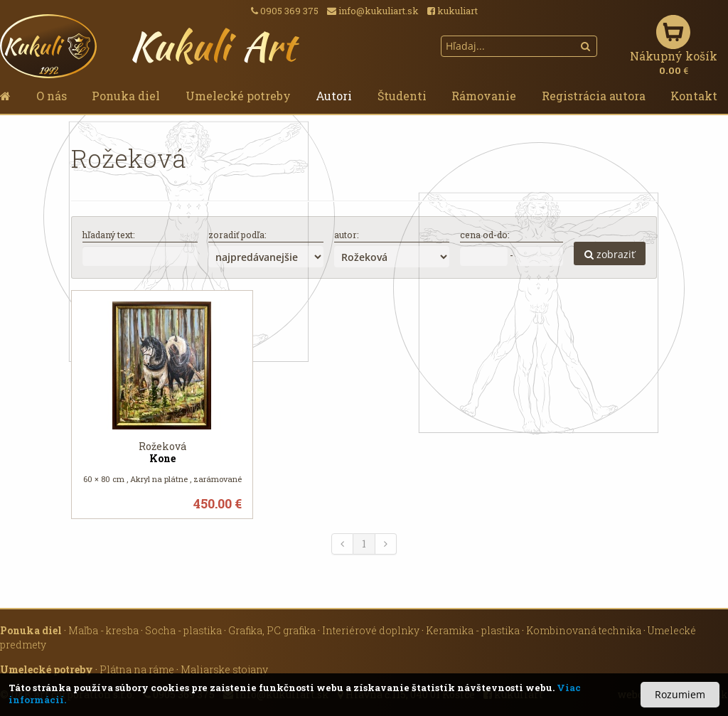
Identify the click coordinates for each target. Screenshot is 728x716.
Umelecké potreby (238, 96)
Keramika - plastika (473, 630)
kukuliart (453, 11)
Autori (334, 96)
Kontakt (694, 96)
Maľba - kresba (103, 630)
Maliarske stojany (224, 669)
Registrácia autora (594, 96)
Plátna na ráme (137, 669)
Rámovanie (484, 96)
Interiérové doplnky (371, 630)
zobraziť (610, 254)
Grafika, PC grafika (272, 630)
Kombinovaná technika (584, 630)
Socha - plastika (183, 630)
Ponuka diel (126, 96)
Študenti (402, 96)
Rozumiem (680, 694)
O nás (52, 96)
